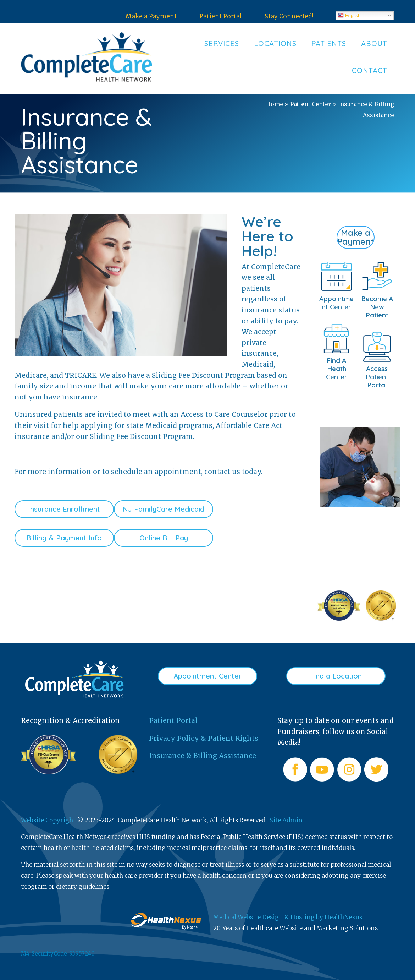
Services (222, 43)
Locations (275, 43)
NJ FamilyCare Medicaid (164, 509)
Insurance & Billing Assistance (203, 756)
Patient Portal (221, 16)
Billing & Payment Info (64, 538)
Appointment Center (207, 676)
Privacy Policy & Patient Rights (204, 738)
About (374, 43)
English (349, 16)
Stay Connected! (289, 16)
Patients (329, 43)
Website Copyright (48, 820)
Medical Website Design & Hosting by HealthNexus (288, 917)
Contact (370, 70)
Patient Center (311, 104)
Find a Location (336, 676)
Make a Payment (151, 16)
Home (275, 104)
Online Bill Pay (164, 538)
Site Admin (286, 820)
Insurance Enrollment (64, 509)
